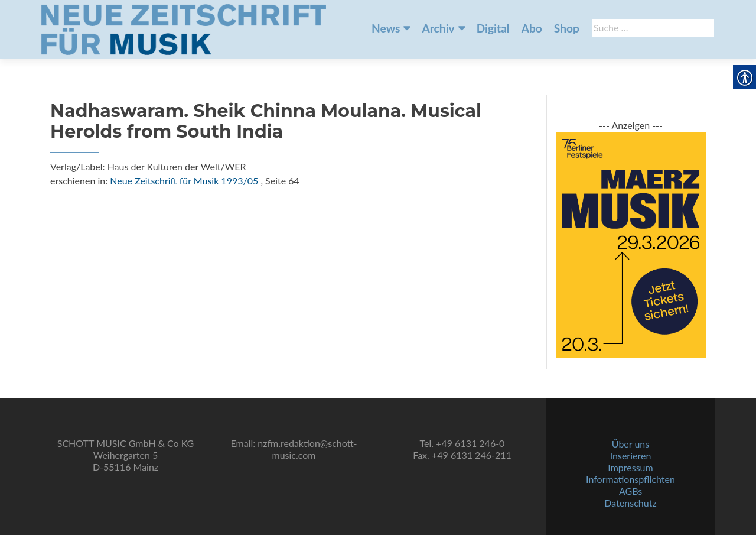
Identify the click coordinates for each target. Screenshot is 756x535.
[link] (184, 28)
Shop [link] (567, 28)
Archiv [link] (438, 28)
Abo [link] (532, 28)
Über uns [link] (630, 444)
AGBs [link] (630, 491)
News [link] (386, 28)
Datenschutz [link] (630, 503)
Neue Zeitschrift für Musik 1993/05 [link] (184, 181)
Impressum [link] (630, 467)
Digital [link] (493, 28)
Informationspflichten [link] (630, 479)
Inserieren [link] (631, 455)
